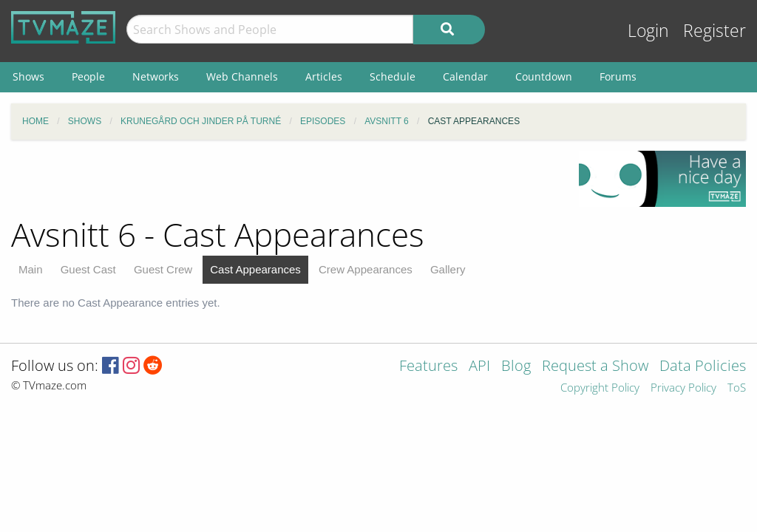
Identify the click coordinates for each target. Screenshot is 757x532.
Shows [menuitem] (28, 76)
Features (428, 367)
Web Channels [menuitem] (242, 76)
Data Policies (703, 367)
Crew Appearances (366, 269)
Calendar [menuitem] (465, 76)
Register (714, 31)
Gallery (448, 269)
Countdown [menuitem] (544, 76)
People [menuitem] (88, 76)
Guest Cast (88, 269)
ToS (737, 388)
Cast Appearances (255, 269)
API (479, 367)
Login (648, 31)
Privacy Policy (683, 388)
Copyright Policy (600, 388)
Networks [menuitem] (156, 76)
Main (31, 269)
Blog (516, 367)
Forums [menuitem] (618, 76)
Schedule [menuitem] (393, 76)
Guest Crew (163, 269)
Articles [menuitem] (324, 76)
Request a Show (595, 367)
